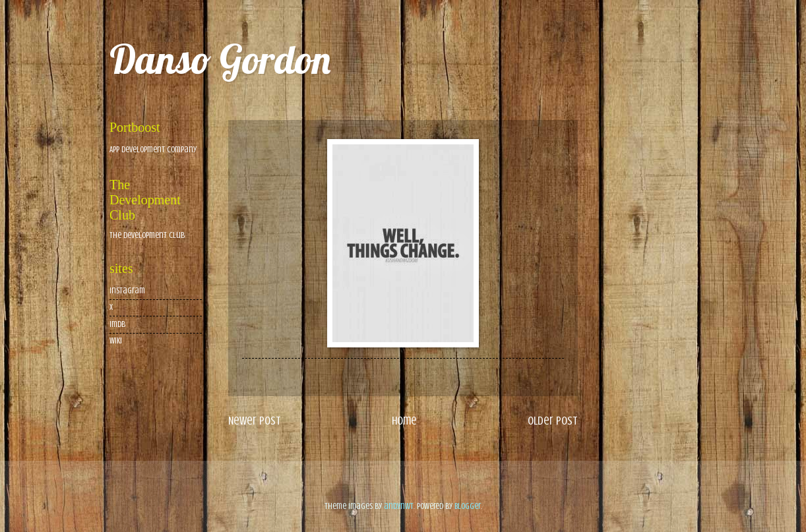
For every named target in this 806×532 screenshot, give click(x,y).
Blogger (468, 506)
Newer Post (255, 421)
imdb (117, 324)
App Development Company (153, 150)
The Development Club (147, 235)
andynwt (399, 506)
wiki (116, 341)
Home (404, 421)
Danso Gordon (220, 59)
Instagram (127, 291)
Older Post (553, 421)
